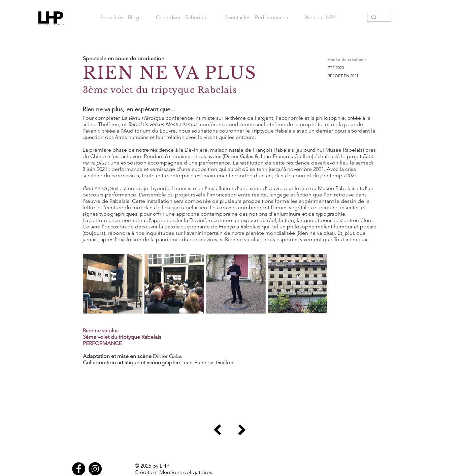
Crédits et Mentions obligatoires (173, 472)
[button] (256, 17)
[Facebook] (79, 469)
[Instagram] (95, 469)
